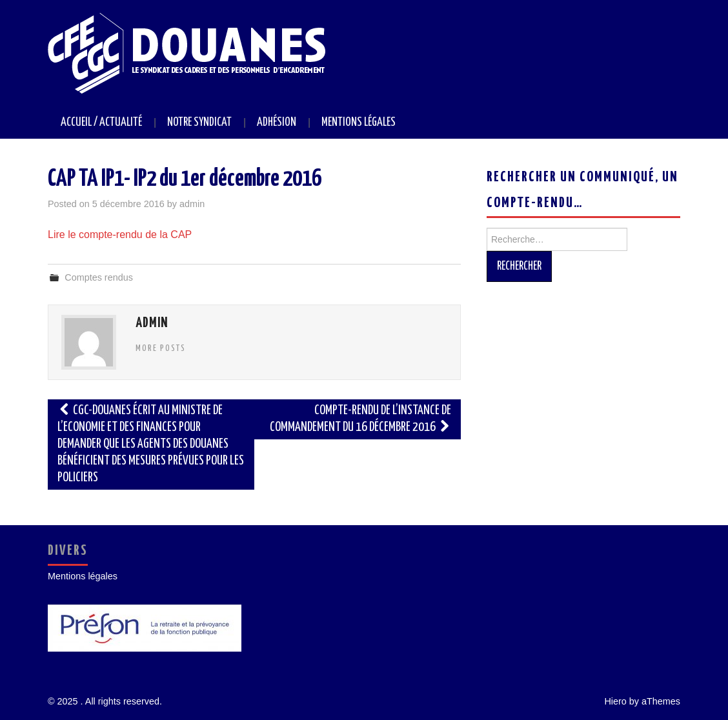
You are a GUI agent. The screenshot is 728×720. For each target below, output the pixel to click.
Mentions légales (359, 123)
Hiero (615, 701)
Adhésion (277, 123)
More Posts (161, 348)
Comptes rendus (99, 277)
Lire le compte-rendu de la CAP (120, 235)
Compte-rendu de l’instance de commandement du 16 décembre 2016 (360, 419)
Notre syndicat (199, 123)
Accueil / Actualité (101, 123)
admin (192, 204)
